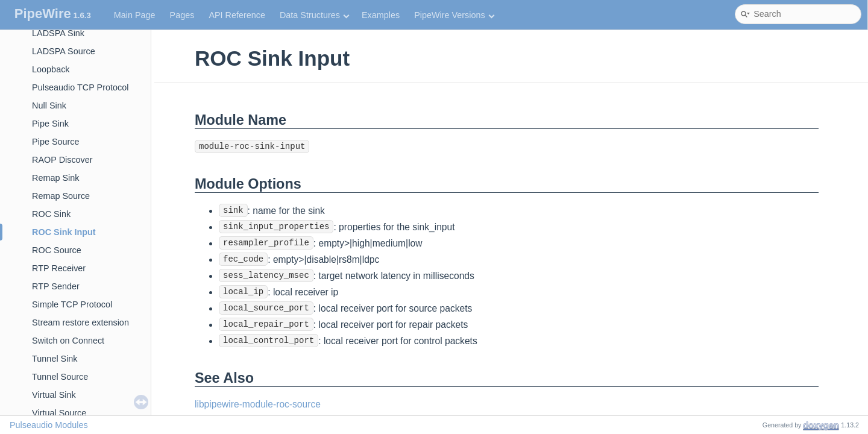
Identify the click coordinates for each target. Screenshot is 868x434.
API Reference (237, 15)
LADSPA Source (64, 51)
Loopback (51, 69)
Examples (381, 15)
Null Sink (49, 105)
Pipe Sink (50, 124)
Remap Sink (55, 178)
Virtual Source (59, 413)
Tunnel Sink (55, 359)
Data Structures (314, 15)
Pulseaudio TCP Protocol (80, 87)
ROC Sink (51, 214)
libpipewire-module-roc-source (258, 404)
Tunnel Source (60, 377)
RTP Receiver (59, 268)
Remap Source (61, 196)
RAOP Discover (62, 160)
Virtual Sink (54, 395)
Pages (182, 15)
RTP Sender (56, 286)
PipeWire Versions (454, 15)
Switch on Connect (68, 341)
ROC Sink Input (64, 232)
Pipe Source (55, 142)
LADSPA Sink (58, 33)
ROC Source (57, 250)
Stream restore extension (80, 322)
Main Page (135, 15)
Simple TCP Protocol (72, 304)
